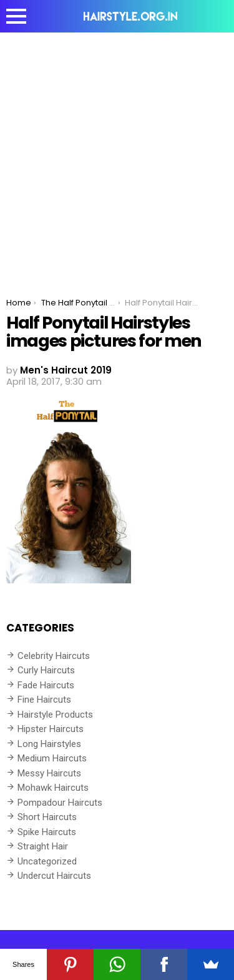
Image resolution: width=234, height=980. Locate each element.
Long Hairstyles (49, 744)
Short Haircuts (47, 817)
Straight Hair (43, 846)
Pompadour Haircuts (60, 803)
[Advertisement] (117, 156)
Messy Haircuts (49, 773)
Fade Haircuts (46, 685)
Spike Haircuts (47, 832)
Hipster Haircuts (51, 729)
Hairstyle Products (55, 715)
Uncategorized (47, 861)
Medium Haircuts (52, 758)
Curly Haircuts (46, 670)
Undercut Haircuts (54, 876)
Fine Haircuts (44, 700)
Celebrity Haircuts (54, 656)
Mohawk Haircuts (53, 788)
